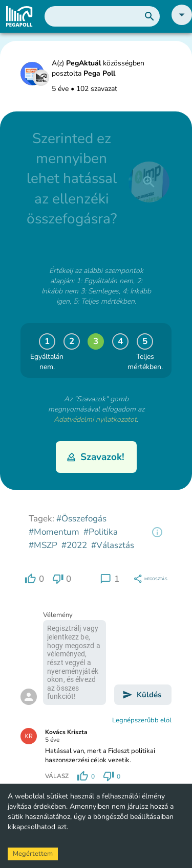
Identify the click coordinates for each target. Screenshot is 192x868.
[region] (157, 532)
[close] (149, 182)
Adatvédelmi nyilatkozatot (95, 419)
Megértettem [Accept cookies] (33, 854)
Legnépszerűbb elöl (142, 720)
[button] (182, 23)
